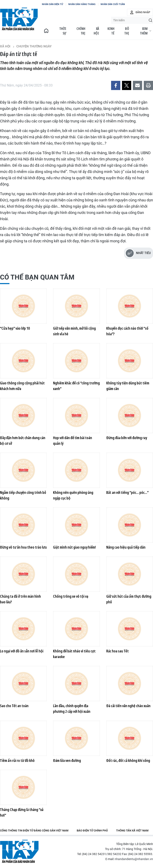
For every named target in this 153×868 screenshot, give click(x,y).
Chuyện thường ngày (34, 46)
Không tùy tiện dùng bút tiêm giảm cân (128, 386)
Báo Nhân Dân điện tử (19, 851)
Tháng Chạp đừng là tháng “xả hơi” (22, 812)
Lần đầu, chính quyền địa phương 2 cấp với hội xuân (72, 709)
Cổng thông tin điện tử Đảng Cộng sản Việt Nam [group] (34, 831)
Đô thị (127, 31)
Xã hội (96, 31)
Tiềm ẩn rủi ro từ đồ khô (17, 760)
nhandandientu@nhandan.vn (134, 859)
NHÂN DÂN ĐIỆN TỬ (53, 4)
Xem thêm (146, 31)
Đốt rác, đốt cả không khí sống (128, 760)
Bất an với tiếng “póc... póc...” (127, 492)
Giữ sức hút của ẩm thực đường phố (129, 599)
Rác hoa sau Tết (117, 651)
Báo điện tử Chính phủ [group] (92, 831)
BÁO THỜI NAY (19, 19)
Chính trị (81, 31)
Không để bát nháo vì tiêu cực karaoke (74, 654)
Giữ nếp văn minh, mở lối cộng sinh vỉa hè (74, 331)
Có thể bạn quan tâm (37, 277)
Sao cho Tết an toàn (14, 706)
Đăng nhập (143, 12)
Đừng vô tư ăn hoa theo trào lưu (23, 547)
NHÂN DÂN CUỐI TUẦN (113, 4)
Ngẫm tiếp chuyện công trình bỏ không (23, 495)
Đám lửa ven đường (67, 760)
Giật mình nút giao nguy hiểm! (74, 547)
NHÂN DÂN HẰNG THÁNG (82, 4)
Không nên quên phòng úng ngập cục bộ (73, 495)
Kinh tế (111, 31)
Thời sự (63, 31)
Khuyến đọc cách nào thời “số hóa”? (127, 331)
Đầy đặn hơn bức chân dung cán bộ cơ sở (23, 440)
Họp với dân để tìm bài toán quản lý (73, 440)
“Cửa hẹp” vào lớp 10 (15, 328)
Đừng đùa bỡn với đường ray (127, 438)
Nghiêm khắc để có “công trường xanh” (76, 386)
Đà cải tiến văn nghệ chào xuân (128, 706)
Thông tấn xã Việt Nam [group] (132, 831)
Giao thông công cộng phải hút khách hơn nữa (22, 386)
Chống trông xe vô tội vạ (71, 596)
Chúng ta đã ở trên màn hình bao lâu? (20, 599)
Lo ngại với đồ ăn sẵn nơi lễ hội (22, 651)
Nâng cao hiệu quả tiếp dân (126, 547)
